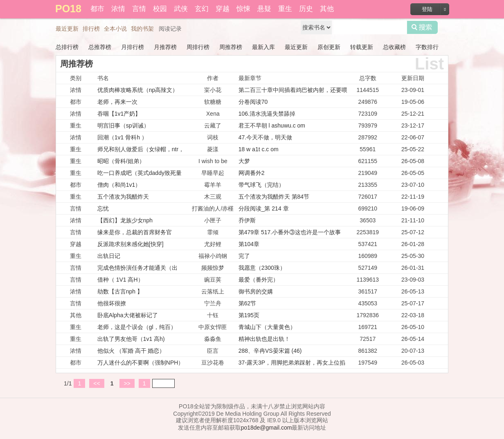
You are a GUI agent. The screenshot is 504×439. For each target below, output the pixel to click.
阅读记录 (170, 29)
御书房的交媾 (256, 291)
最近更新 (67, 29)
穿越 (223, 9)
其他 (327, 9)
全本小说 (115, 29)
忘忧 (103, 208)
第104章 (249, 244)
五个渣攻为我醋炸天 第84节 (274, 197)
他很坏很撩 (112, 303)
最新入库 (263, 47)
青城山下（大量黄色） (267, 327)
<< (97, 383)
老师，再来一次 (117, 102)
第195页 (249, 315)
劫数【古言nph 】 (120, 291)
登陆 (427, 9)
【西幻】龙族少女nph (125, 220)
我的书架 (142, 29)
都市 (97, 9)
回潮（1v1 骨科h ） (122, 137)
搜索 (422, 27)
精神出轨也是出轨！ (264, 339)
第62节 (248, 303)
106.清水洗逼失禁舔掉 (267, 114)
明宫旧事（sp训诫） (123, 125)
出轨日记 (109, 256)
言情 (139, 9)
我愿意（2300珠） (262, 268)
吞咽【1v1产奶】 (119, 114)
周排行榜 (198, 47)
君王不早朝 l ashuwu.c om (272, 125)
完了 (244, 256)
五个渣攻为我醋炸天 (123, 197)
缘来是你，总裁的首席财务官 (135, 232)
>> (127, 383)
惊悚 (243, 9)
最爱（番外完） (259, 280)
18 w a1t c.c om (259, 149)
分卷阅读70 (253, 102)
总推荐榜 (100, 47)
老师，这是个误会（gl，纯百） (137, 327)
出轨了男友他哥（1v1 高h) (131, 339)
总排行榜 (67, 47)
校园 (160, 9)
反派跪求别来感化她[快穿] (130, 244)
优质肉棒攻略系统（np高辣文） (138, 90)
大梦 (244, 161)
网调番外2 (252, 173)
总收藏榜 (394, 47)
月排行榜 (133, 47)
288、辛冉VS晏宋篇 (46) (270, 351)
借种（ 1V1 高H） (120, 280)
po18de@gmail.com (267, 428)
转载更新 (362, 47)
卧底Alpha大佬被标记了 (128, 315)
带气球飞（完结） (261, 185)
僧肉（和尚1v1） (119, 185)
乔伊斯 (247, 220)
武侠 (181, 9)
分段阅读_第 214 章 (264, 208)
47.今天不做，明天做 (265, 137)
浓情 (118, 9)
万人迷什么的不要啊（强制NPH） (141, 363)
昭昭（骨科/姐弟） (121, 161)
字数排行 (427, 47)
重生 (285, 9)
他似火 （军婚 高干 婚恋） (131, 351)
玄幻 (202, 9)
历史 (306, 9)
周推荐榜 (231, 47)
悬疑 (264, 9)
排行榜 (91, 29)
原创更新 (329, 47)
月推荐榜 (165, 47)
